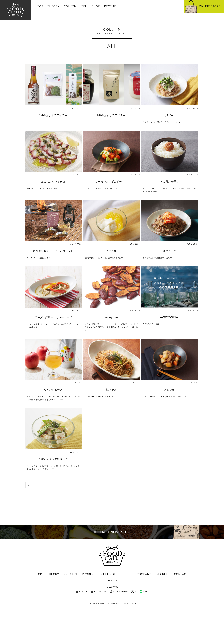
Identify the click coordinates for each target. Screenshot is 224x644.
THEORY (53, 6)
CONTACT (181, 608)
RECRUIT (110, 6)
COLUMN (71, 608)
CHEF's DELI (110, 608)
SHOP (128, 608)
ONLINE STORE (210, 6)
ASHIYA (83, 625)
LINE (146, 625)
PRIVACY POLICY (112, 614)
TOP (40, 6)
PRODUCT (89, 608)
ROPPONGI (100, 625)
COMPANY (144, 608)
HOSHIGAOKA (120, 625)
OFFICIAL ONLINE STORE (112, 558)
